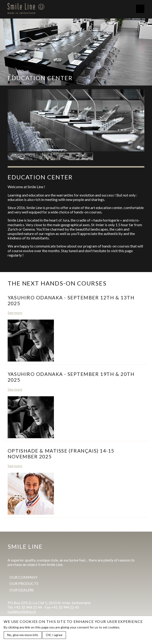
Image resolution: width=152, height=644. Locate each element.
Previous (16, 122)
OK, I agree (54, 635)
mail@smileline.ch (22, 611)
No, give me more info (23, 635)
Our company (23, 577)
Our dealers (22, 590)
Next (136, 122)
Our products (24, 583)
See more (15, 312)
